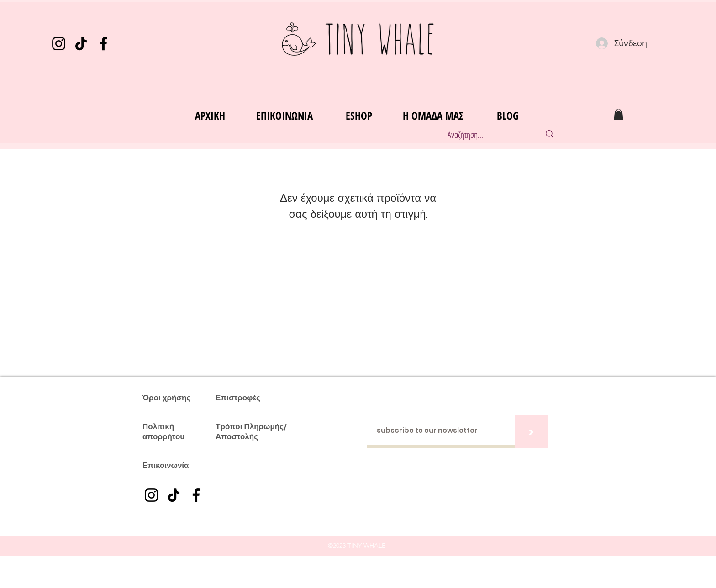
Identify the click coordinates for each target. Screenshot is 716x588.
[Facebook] (103, 44)
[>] (531, 432)
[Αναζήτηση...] (484, 135)
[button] (619, 114)
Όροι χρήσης (166, 398)
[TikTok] (81, 44)
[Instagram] (59, 44)
